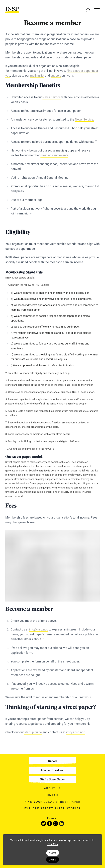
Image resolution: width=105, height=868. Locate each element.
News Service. (84, 120)
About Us (52, 788)
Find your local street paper (52, 802)
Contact (52, 795)
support (56, 76)
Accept (52, 853)
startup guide (33, 735)
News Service (52, 98)
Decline (53, 860)
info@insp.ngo (39, 632)
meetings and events (54, 156)
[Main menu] (95, 10)
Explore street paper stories (53, 808)
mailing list (37, 76)
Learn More (52, 844)
